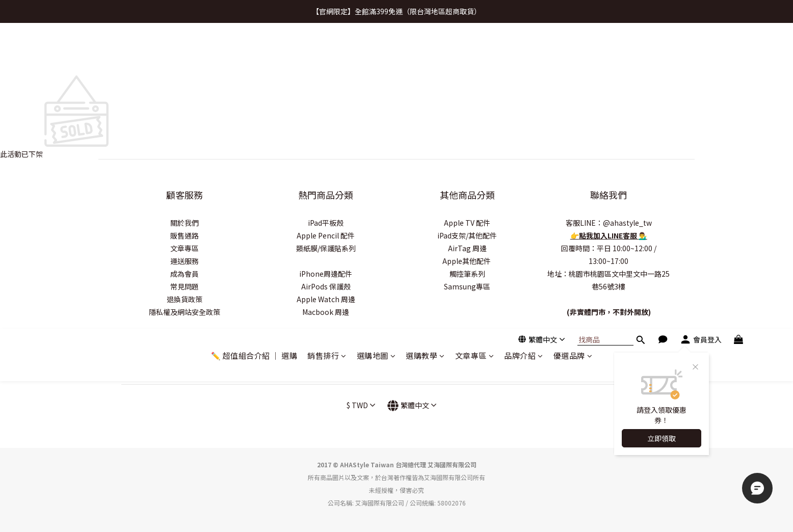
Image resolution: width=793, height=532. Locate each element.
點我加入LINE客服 (609, 235)
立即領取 (662, 132)
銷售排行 (327, 50)
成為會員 (184, 274)
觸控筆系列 (467, 274)
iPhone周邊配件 (326, 274)
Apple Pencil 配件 (326, 235)
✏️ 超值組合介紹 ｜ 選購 (254, 50)
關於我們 (184, 223)
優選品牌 (573, 50)
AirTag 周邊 (467, 248)
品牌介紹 (524, 50)
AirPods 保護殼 (326, 286)
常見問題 (184, 286)
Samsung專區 (467, 286)
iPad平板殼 (326, 223)
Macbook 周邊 (326, 312)
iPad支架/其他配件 (467, 235)
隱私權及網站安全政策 (184, 312)
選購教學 (425, 50)
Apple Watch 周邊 (326, 299)
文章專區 (475, 50)
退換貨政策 (184, 299)
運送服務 (184, 261)
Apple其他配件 (467, 261)
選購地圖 (376, 50)
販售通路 (184, 235)
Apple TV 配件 (467, 223)
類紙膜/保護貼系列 (326, 248)
